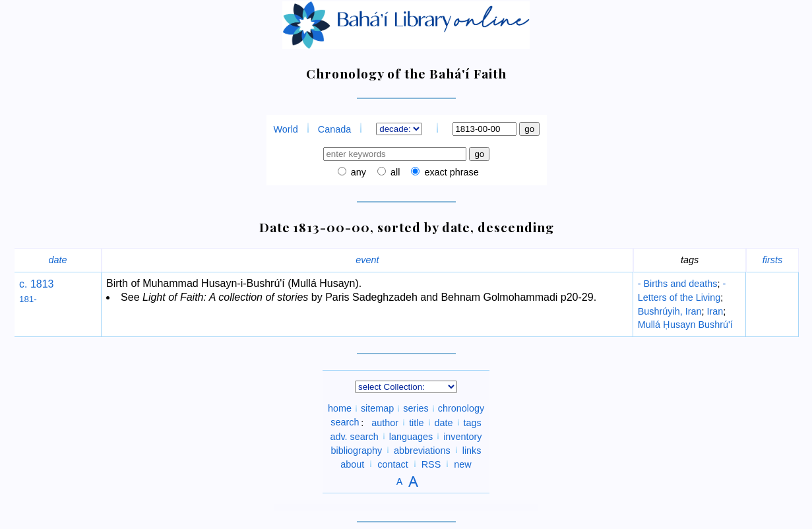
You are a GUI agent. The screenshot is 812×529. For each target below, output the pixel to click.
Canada (334, 129)
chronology (461, 408)
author (385, 422)
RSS (431, 464)
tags (473, 422)
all (394, 172)
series (416, 408)
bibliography (356, 450)
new (462, 464)
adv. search (354, 436)
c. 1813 (36, 284)
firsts (772, 260)
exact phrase (450, 172)
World (286, 129)
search (345, 422)
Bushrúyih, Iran (670, 311)
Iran (715, 311)
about (352, 464)
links (472, 450)
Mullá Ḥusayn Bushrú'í (685, 325)
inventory (462, 436)
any (357, 172)
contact (392, 464)
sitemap (377, 408)
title (416, 422)
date (58, 260)
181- (28, 299)
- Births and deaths (678, 284)
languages (411, 436)
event (367, 260)
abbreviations (422, 450)
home (340, 408)
